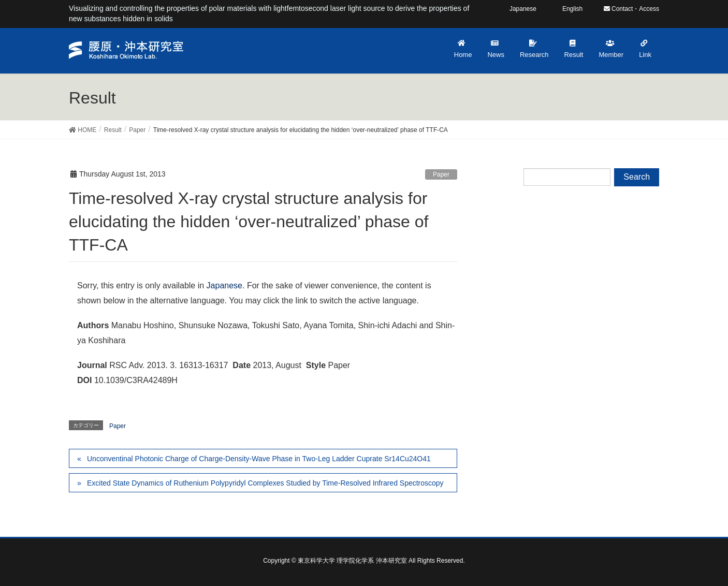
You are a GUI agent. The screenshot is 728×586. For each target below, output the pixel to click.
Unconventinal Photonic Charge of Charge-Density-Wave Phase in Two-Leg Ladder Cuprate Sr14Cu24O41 (259, 459)
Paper (441, 174)
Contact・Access (631, 9)
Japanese (224, 285)
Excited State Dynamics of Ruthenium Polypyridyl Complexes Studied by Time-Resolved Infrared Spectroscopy (265, 483)
